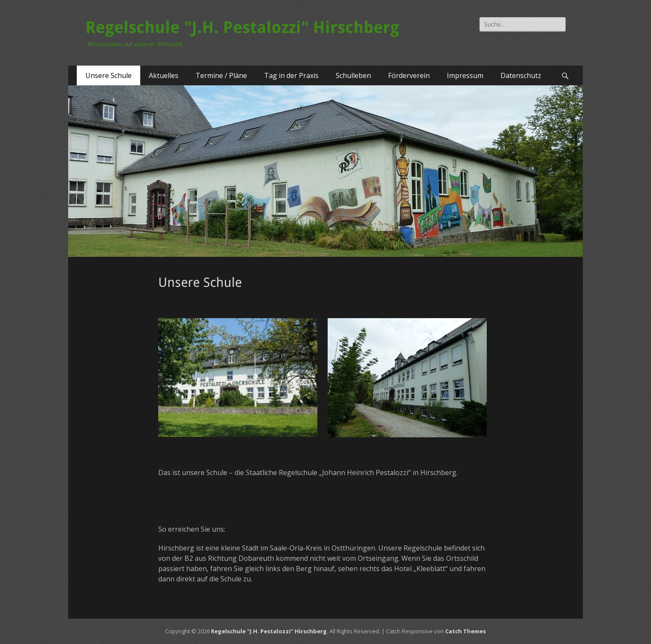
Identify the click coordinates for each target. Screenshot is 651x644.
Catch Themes (466, 631)
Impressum (465, 75)
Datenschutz (521, 75)
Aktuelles (164, 75)
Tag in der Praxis (291, 75)
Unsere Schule (108, 75)
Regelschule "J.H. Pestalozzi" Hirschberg (242, 27)
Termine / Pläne (221, 75)
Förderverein (409, 75)
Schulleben (353, 75)
